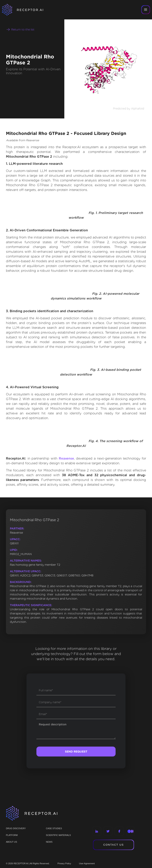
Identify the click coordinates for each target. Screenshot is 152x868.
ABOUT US (11, 842)
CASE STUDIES (54, 828)
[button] (146, 10)
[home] (28, 10)
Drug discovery (16, 828)
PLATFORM (12, 835)
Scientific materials (58, 835)
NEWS (49, 842)
